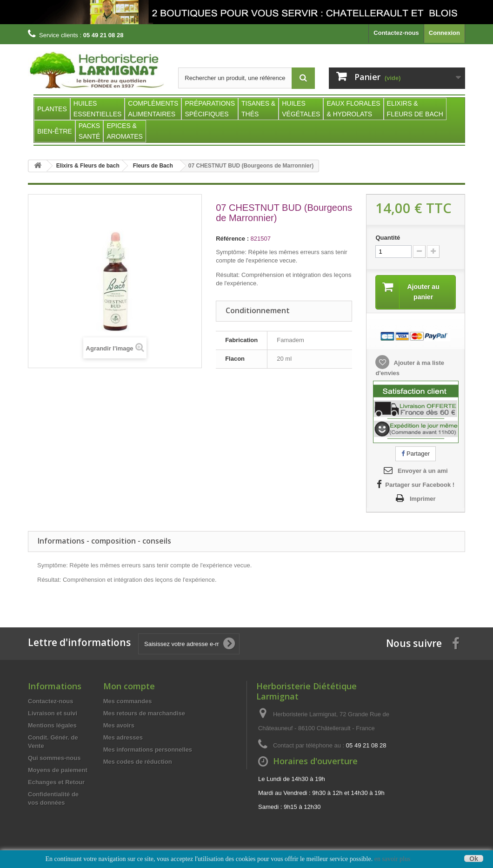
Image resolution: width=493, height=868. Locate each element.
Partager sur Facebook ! (420, 485)
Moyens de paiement (58, 770)
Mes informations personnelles (148, 750)
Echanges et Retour (56, 782)
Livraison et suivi (53, 713)
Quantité (388, 238)
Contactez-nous (396, 33)
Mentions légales (52, 725)
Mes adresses (123, 737)
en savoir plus (393, 859)
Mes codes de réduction (138, 762)
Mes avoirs (119, 725)
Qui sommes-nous (54, 758)
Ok (474, 858)
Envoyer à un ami (423, 471)
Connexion (444, 33)
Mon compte (129, 686)
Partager (415, 454)
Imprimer (423, 499)
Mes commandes (128, 701)
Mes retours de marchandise (144, 713)
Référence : (232, 239)
